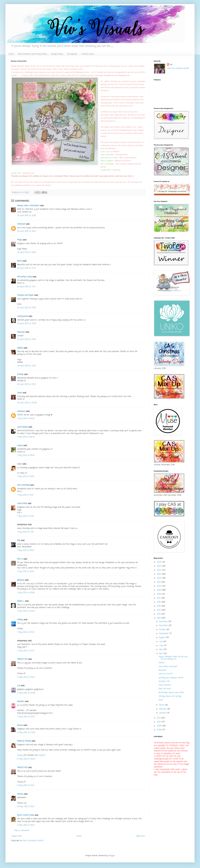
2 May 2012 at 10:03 (26, 677)
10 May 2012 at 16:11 (25, 807)
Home (11, 54)
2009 (159, 726)
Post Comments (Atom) (33, 841)
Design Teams (57, 54)
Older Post (140, 836)
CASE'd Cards (88, 54)
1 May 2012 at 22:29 (26, 611)
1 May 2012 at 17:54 (25, 532)
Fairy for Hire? (165, 689)
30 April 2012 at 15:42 (26, 231)
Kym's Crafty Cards (25, 815)
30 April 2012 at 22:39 (27, 403)
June (161, 646)
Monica (20, 794)
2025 (159, 566)
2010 (159, 722)
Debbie (20, 348)
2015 (159, 606)
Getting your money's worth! (171, 678)
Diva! (161, 700)
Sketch (161, 663)
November (164, 626)
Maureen (21, 332)
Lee (19, 686)
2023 (159, 574)
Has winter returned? (168, 667)
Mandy (20, 755)
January (163, 713)
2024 (159, 570)
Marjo (19, 240)
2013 (159, 614)
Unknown (21, 224)
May (161, 650)
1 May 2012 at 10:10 (25, 495)
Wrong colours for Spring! (170, 696)
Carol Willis (22, 504)
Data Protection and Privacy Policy (32, 54)
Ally (19, 540)
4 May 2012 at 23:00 (26, 733)
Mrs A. (20, 559)
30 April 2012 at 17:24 (26, 268)
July (161, 642)
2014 (159, 610)
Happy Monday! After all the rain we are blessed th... (173, 658)
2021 (159, 582)
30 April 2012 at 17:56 (26, 308)
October (163, 630)
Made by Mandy (24, 741)
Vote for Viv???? (166, 674)
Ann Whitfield (23, 485)
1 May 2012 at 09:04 (26, 455)
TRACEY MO (22, 659)
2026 (159, 562)
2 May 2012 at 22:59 (26, 693)
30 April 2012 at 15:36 (26, 216)
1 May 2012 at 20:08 (26, 593)
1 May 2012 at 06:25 (26, 419)
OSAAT (41, 755)
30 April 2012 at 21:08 (26, 324)
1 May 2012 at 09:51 (25, 477)
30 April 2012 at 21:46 (26, 339)
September (164, 634)
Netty (19, 261)
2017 (159, 598)
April (161, 654)
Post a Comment (22, 831)
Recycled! (162, 670)
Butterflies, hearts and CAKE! (171, 693)
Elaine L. (21, 601)
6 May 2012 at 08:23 (26, 759)
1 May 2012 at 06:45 (26, 437)
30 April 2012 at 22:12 (26, 384)
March (162, 705)
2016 (159, 602)
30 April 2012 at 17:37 (26, 287)
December (164, 622)
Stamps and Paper (25, 295)
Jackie (20, 446)
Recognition (72, 54)
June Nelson (22, 427)
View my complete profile (178, 68)
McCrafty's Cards (24, 277)
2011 (159, 718)
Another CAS (164, 681)
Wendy (20, 374)
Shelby (20, 620)
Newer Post (17, 836)
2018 (159, 594)
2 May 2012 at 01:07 (26, 651)
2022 (159, 578)
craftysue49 (22, 316)
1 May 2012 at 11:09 (25, 516)
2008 (159, 730)
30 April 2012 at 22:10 (26, 366)
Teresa (20, 725)
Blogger (112, 856)
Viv (171, 65)
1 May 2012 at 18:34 (25, 572)
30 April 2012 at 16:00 (26, 252)
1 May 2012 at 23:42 (26, 632)
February (163, 709)
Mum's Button (165, 685)
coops (19, 464)
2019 (159, 590)
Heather (20, 701)
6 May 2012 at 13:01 (25, 785)
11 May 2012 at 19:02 (26, 825)
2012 (159, 618)
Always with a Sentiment (28, 206)
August (162, 638)
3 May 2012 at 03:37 (26, 717)
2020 (159, 586)
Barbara (21, 580)
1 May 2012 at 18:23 (25, 550)
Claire (19, 393)
